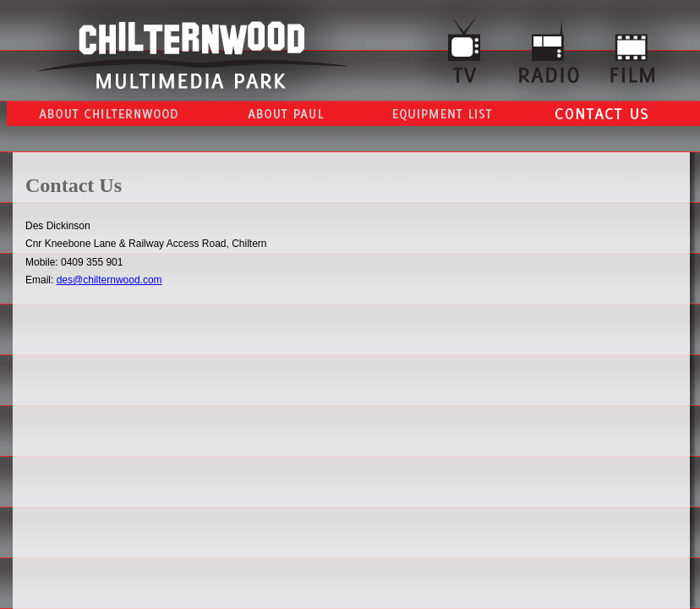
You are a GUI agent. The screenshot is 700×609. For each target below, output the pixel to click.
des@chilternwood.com (109, 280)
